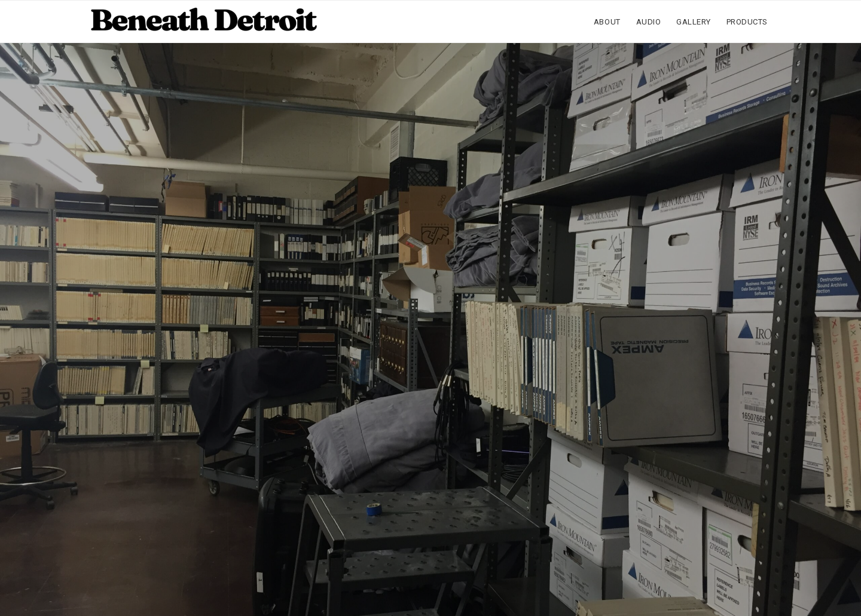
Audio (649, 22)
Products (747, 22)
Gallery (694, 22)
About (607, 22)
